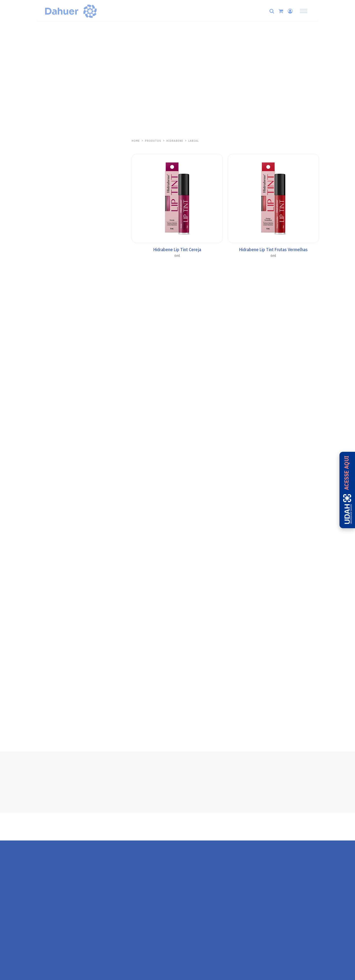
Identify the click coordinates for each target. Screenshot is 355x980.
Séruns (42, 186)
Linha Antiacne (49, 179)
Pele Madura (47, 172)
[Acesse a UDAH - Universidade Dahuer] (347, 490)
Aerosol (43, 288)
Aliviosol (47, 375)
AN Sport (44, 280)
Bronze (43, 295)
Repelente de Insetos (54, 411)
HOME (136, 141)
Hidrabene (47, 141)
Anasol (44, 220)
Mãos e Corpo (48, 157)
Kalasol (45, 347)
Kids (40, 273)
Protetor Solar (49, 201)
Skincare (44, 149)
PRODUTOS (153, 141)
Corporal (44, 266)
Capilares (44, 164)
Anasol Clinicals (50, 236)
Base (41, 251)
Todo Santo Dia (49, 229)
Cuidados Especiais (53, 303)
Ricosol (45, 430)
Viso (40, 258)
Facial (41, 244)
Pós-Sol (43, 310)
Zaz (40, 402)
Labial (41, 194)
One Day (44, 329)
